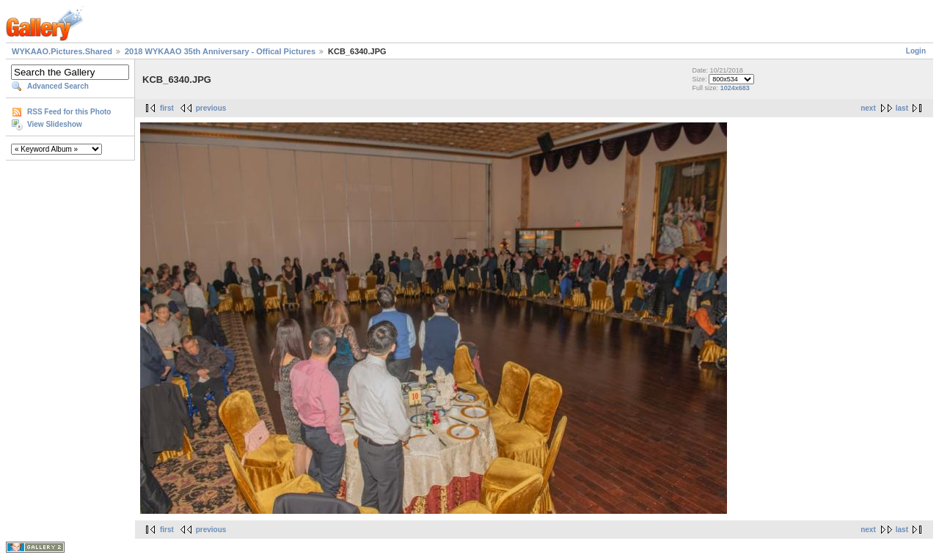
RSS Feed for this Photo (69, 112)
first (167, 108)
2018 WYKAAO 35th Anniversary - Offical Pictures (220, 51)
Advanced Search (58, 86)
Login (916, 51)
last (902, 108)
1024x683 (735, 88)
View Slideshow (55, 124)
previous (211, 108)
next (868, 108)
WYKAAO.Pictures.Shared (62, 51)
